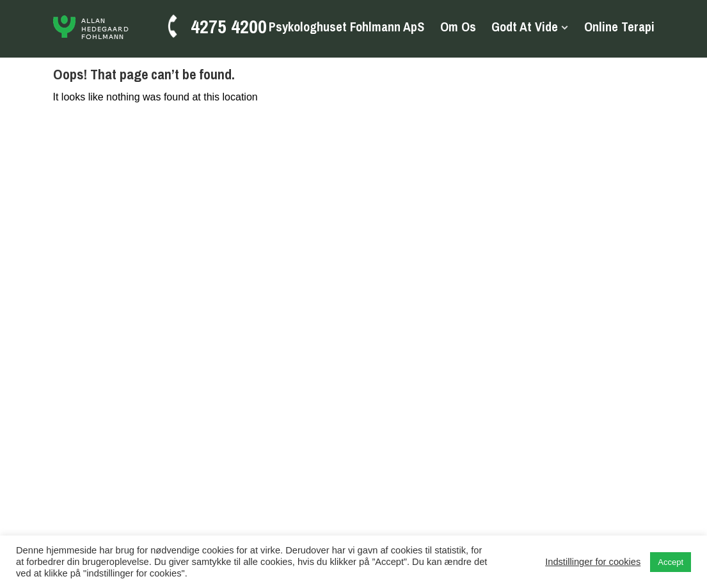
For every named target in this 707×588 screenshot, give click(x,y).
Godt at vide (525, 27)
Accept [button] (671, 562)
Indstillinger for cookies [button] (593, 562)
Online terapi (619, 27)
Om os (458, 27)
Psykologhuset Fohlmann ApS (346, 27)
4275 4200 (229, 26)
